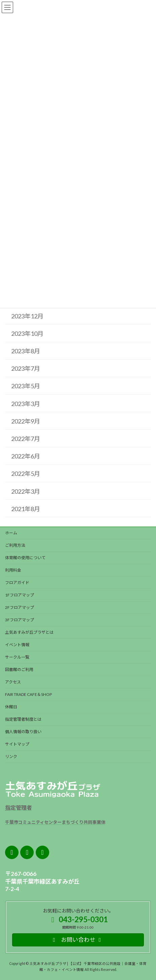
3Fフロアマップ (20, 620)
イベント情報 (17, 645)
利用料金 (13, 570)
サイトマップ (17, 744)
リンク (11, 756)
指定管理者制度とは (23, 719)
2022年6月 (26, 456)
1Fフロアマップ (20, 595)
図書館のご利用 (19, 670)
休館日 (11, 707)
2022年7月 (26, 439)
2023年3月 (26, 404)
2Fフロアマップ (20, 607)
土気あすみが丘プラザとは (29, 632)
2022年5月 (26, 474)
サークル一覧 (17, 657)
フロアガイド (17, 583)
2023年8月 (26, 351)
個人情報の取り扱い (23, 732)
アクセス (13, 682)
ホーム (11, 533)
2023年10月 (27, 333)
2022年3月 (26, 491)
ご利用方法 (15, 545)
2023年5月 (26, 386)
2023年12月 (27, 316)
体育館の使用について (25, 558)
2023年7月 (26, 368)
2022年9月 (26, 421)
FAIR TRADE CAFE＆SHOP (28, 694)
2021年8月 (26, 509)
